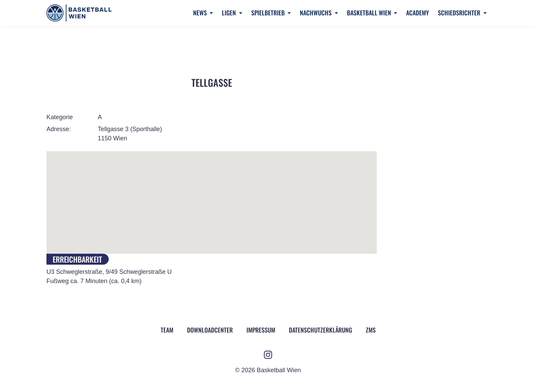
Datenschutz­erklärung (320, 330)
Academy (418, 13)
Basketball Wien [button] (370, 13)
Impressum (261, 330)
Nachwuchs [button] (316, 13)
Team (167, 330)
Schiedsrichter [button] (460, 13)
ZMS (371, 330)
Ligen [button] (230, 13)
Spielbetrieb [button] (269, 13)
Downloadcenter (210, 330)
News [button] (201, 13)
